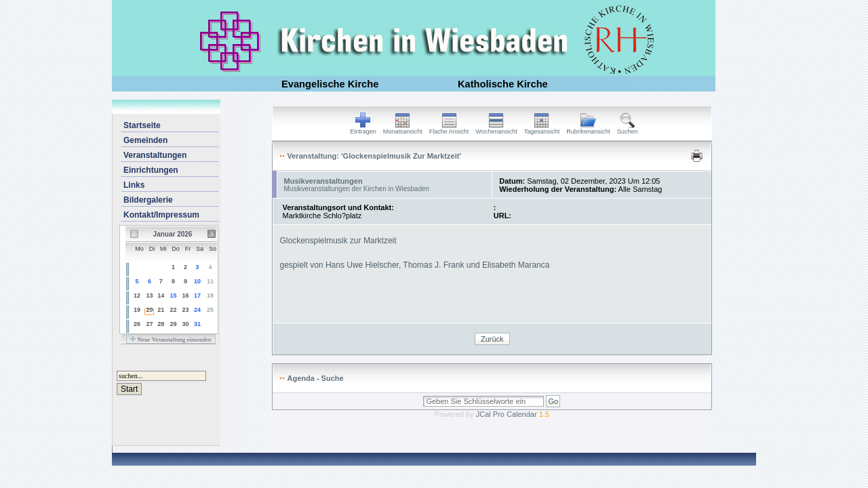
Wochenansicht (496, 129)
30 (185, 324)
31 (197, 324)
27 (149, 324)
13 (149, 296)
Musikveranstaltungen (323, 181)
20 (149, 310)
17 (197, 296)
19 (137, 310)
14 (161, 296)
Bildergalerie (148, 200)
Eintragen (363, 129)
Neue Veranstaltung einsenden (171, 340)
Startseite (142, 125)
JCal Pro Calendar (513, 414)
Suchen (628, 129)
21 (161, 310)
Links (134, 185)
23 (185, 310)
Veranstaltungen (155, 155)
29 (174, 324)
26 (137, 324)
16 (185, 296)
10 (197, 281)
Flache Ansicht (449, 129)
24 (197, 310)
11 (210, 281)
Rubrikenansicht (588, 129)
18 (210, 296)
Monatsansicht (403, 129)
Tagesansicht (542, 129)
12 (137, 296)
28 (161, 324)
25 (210, 310)
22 (174, 310)
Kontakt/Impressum (161, 215)
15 (174, 296)
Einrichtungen (151, 170)
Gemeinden (145, 140)
